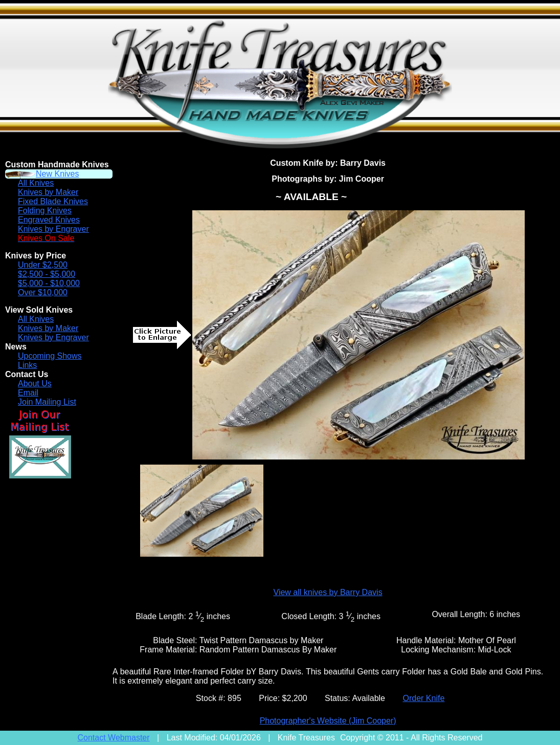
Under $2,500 (43, 265)
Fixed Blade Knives (53, 201)
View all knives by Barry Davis (328, 592)
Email (28, 393)
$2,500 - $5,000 (47, 274)
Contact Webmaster (114, 738)
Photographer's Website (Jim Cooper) (328, 721)
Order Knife (423, 698)
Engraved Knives (49, 220)
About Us (35, 384)
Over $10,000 (43, 292)
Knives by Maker (48, 192)
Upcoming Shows (50, 356)
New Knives (57, 174)
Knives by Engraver (53, 229)
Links (27, 365)
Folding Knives (45, 211)
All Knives (36, 183)
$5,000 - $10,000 (49, 283)
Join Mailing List (47, 402)
